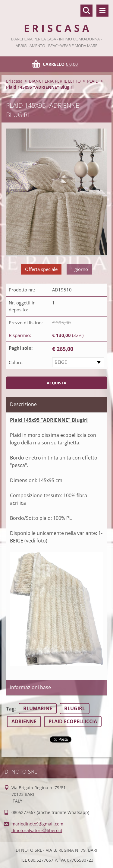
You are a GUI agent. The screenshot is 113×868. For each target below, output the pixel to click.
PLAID (93, 81)
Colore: (16, 362)
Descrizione (23, 404)
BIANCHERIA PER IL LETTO (55, 81)
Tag (10, 709)
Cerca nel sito (86, 11)
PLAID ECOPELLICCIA (73, 721)
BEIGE (61, 362)
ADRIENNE (24, 721)
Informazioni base (30, 687)
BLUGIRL (75, 708)
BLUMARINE (38, 708)
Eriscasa (14, 81)
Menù (102, 11)
